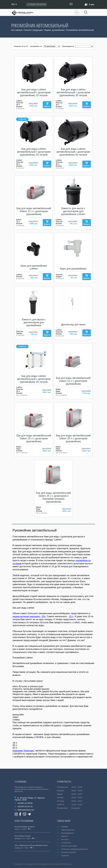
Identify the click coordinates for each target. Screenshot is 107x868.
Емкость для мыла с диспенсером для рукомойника (34, 322)
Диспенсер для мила (73, 325)
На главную (17, 30)
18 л (71, 616)
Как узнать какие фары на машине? (25, 827)
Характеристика (68, 830)
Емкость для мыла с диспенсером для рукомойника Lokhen (73, 211)
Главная (64, 827)
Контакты (65, 839)
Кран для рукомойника (73, 269)
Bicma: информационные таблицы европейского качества (31, 845)
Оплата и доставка (69, 846)
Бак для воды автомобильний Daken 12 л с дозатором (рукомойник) (34, 211)
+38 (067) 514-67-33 (25, 807)
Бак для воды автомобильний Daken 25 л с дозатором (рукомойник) (34, 438)
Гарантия (65, 856)
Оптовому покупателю (37, 5)
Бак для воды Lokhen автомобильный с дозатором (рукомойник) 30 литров (73, 92)
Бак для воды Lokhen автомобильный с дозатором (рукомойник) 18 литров (34, 92)
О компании (66, 843)
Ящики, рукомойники (54, 30)
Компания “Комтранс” (24, 751)
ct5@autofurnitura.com (26, 810)
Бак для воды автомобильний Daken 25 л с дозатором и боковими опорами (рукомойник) (53, 497)
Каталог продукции (33, 30)
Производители (68, 833)
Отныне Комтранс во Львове (23, 836)
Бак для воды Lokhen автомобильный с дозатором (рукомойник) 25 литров (34, 379)
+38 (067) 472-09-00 (25, 803)
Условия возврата (69, 852)
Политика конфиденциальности (74, 849)
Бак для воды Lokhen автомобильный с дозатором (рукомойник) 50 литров (73, 152)
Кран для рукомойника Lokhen (34, 267)
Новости (65, 836)
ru (14, 4)
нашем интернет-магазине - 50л (29, 616)
